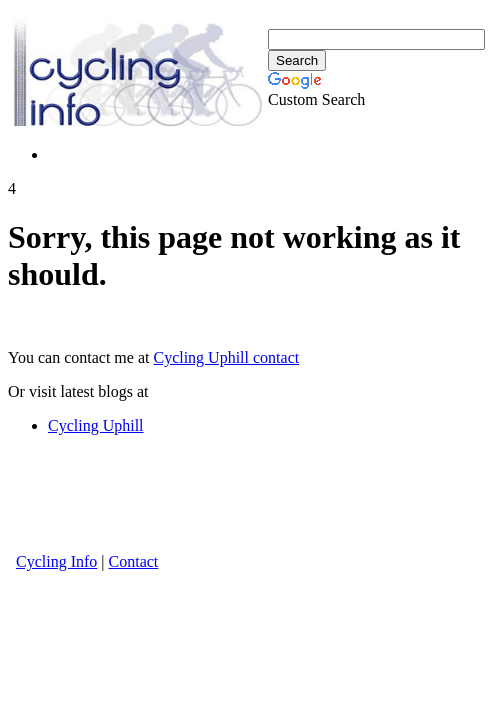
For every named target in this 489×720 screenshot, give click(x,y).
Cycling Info (56, 561)
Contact (134, 561)
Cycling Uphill (96, 425)
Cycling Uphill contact (226, 357)
